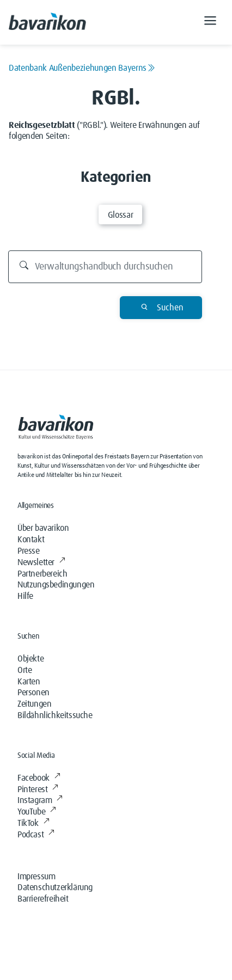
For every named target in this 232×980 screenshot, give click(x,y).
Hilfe (25, 596)
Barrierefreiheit (43, 899)
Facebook (39, 778)
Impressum (36, 877)
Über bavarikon (43, 528)
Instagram (40, 800)
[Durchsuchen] (105, 267)
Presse (29, 551)
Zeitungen (34, 704)
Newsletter (41, 562)
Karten (29, 682)
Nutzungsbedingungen (56, 585)
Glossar (120, 215)
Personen (33, 693)
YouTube (37, 812)
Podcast (36, 835)
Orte (25, 670)
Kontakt (31, 540)
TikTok (33, 823)
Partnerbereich (42, 574)
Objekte (30, 659)
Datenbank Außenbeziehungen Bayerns (82, 68)
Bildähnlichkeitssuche (55, 715)
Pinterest (38, 789)
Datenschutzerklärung (55, 887)
